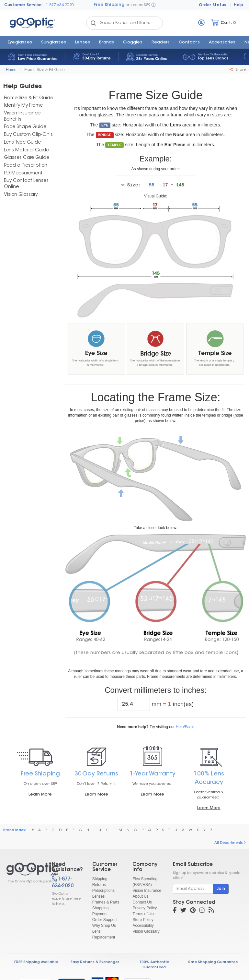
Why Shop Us (104, 926)
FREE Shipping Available (36, 963)
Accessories (222, 42)
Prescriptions (103, 891)
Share (238, 70)
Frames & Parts (106, 903)
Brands (107, 42)
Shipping (100, 879)
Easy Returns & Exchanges (95, 963)
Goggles (133, 42)
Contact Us (142, 903)
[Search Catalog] (93, 23)
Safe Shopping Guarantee (213, 963)
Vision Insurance (147, 891)
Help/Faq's (185, 727)
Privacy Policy (145, 908)
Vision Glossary (146, 932)
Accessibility (143, 926)
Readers (161, 42)
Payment (100, 914)
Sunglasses (54, 42)
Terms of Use (144, 914)
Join (221, 889)
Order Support (105, 920)
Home (11, 70)
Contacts (189, 42)
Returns (99, 885)
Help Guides (23, 87)
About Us (140, 897)
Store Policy (143, 920)
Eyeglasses (20, 42)
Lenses (83, 42)
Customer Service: (23, 5)
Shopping (101, 908)
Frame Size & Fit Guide (45, 70)
